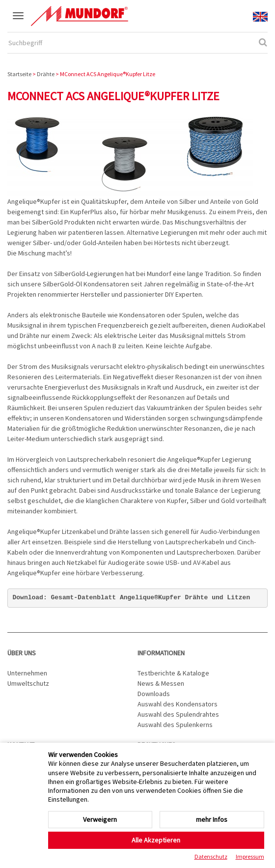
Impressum (250, 856)
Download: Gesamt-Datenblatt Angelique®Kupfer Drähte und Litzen (132, 598)
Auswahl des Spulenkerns (175, 725)
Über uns (22, 653)
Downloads (154, 694)
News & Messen (161, 683)
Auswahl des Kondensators (178, 704)
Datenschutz (211, 856)
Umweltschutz (28, 683)
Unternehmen (27, 673)
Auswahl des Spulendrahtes (178, 714)
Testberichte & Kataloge (173, 673)
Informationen (161, 653)
